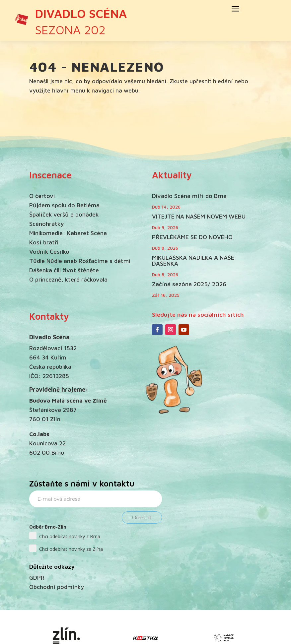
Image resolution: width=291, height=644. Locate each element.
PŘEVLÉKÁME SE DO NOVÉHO (192, 237)
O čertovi (42, 196)
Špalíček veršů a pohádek (64, 214)
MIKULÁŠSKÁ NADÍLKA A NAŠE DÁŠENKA (193, 260)
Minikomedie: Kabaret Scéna (68, 233)
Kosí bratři (44, 242)
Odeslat (142, 517)
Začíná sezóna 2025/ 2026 (189, 284)
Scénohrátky (46, 224)
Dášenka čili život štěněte (64, 270)
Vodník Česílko (49, 252)
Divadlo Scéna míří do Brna (189, 196)
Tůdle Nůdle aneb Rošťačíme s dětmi (80, 261)
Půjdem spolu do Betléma (64, 205)
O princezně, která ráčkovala (68, 279)
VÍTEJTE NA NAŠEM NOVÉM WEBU (199, 216)
